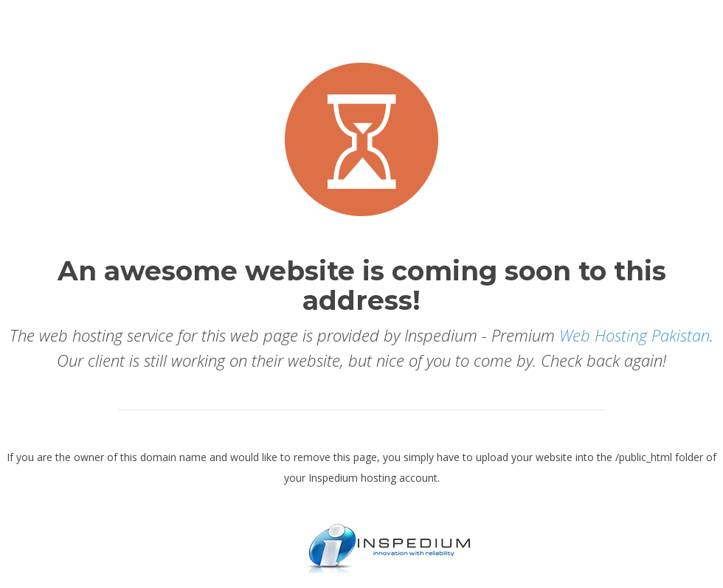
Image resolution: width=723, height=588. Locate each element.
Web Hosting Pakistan (634, 335)
